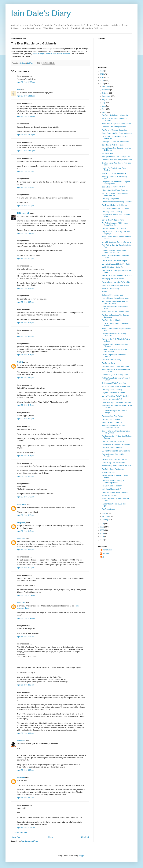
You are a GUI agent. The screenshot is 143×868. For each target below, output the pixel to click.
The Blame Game (108, 509)
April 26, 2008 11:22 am (26, 828)
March (105, 513)
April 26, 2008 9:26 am (26, 770)
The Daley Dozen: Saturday (112, 212)
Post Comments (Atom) (30, 841)
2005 (102, 530)
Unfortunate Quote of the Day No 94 (115, 375)
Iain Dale (106, 553)
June (104, 106)
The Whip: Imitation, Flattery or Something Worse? (113, 482)
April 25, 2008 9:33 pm (26, 568)
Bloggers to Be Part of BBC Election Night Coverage (115, 194)
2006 (102, 527)
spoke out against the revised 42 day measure (51, 54)
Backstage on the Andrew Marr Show (115, 366)
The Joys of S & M (108, 363)
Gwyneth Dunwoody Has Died (113, 441)
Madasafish (22, 504)
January (105, 520)
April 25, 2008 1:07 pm (26, 187)
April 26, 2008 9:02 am (26, 733)
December (106, 87)
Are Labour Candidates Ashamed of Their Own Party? (115, 302)
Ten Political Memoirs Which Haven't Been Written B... (115, 224)
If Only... (105, 292)
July (104, 103)
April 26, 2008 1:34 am (26, 637)
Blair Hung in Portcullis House (113, 145)
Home (51, 837)
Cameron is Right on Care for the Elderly (117, 402)
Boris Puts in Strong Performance (114, 173)
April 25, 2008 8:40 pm (26, 531)
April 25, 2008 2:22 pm (26, 233)
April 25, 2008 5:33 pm (26, 476)
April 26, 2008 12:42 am (26, 618)
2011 (102, 74)
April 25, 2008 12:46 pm (26, 151)
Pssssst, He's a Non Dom (111, 496)
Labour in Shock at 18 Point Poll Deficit (116, 264)
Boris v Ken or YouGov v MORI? (114, 187)
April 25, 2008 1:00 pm (26, 171)
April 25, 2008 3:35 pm (26, 355)
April (104, 112)
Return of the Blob (108, 472)
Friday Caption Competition (112, 422)
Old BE (20, 362)
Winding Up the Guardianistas (113, 279)
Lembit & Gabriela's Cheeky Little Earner (117, 242)
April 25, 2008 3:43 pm (26, 405)
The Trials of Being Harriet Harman (114, 205)
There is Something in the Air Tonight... (116, 282)
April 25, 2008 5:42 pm (26, 497)
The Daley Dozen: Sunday (111, 360)
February (106, 516)
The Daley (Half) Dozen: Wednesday (115, 115)
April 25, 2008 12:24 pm (26, 135)
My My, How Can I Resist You (113, 267)
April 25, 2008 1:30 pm (26, 206)
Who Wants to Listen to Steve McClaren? (117, 276)
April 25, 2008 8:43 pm (26, 549)
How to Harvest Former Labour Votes (115, 298)
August (105, 100)
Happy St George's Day (110, 289)
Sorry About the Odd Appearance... (115, 127)
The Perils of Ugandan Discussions (115, 130)
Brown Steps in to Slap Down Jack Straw (117, 133)
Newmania (21, 741)
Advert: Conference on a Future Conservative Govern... (113, 427)
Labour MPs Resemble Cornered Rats (116, 451)
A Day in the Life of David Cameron (115, 190)
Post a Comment (21, 832)
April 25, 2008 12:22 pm (26, 116)
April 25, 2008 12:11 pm (26, 96)
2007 (102, 524)
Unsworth (21, 777)
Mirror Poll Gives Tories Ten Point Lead (116, 386)
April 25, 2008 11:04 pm (26, 595)
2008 (102, 84)
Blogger (81, 856)
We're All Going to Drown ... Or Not (114, 459)
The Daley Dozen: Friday (111, 419)
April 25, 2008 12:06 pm (26, 82)
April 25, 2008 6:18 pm (26, 515)
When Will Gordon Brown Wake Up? (115, 492)
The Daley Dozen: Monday (112, 320)
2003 (102, 537)
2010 (102, 77)
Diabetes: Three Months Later (113, 295)
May (104, 109)
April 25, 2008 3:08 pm (26, 323)
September (106, 96)
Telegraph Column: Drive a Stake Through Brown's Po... (114, 251)
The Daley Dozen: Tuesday (112, 486)
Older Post (85, 837)
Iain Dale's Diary (41, 13)
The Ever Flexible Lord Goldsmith (114, 228)
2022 (102, 71)
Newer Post (16, 837)
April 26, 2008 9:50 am (26, 798)
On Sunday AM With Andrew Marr (114, 383)
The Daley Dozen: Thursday (112, 448)
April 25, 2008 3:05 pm (26, 302)
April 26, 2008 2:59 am (26, 685)
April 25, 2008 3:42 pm (26, 378)
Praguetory (22, 523)
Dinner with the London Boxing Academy (117, 202)
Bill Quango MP (23, 213)
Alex (19, 90)
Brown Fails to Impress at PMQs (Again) (116, 124)
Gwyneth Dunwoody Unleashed (113, 393)
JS (103, 557)
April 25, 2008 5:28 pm (26, 456)
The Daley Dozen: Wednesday (113, 469)
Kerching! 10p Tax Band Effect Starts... (116, 142)
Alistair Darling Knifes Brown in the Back (116, 466)
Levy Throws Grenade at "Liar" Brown (116, 208)
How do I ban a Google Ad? (112, 399)
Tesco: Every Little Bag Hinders (113, 463)
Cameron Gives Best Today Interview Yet (117, 160)
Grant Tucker (107, 550)
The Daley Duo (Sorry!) (110, 199)
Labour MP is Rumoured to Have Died (116, 445)
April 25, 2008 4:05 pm (26, 419)
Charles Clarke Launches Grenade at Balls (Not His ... (115, 350)
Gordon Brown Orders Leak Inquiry (115, 261)
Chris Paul (21, 539)
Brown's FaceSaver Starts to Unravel (115, 285)
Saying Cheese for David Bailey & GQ (116, 157)
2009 (102, 81)
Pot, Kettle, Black (108, 153)
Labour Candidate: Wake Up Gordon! (115, 396)
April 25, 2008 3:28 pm (26, 336)
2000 (102, 540)
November (106, 90)
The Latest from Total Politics (112, 416)
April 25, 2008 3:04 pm (26, 288)
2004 (102, 533)
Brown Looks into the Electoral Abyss (115, 312)
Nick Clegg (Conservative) (111, 489)
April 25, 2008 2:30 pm (26, 259)
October (105, 93)
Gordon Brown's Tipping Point (113, 220)
